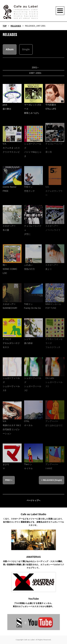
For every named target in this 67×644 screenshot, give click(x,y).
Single (26, 49)
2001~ (35, 68)
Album (10, 49)
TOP (5, 26)
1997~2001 (35, 73)
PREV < (9, 480)
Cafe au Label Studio (33, 514)
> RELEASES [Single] (51, 480)
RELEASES (16, 26)
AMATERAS (33, 557)
